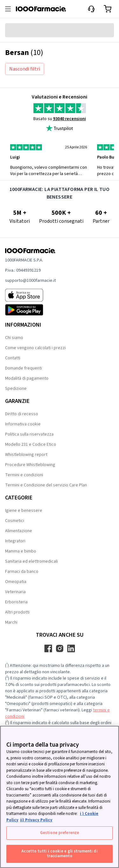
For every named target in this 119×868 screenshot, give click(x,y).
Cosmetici (15, 521)
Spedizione (16, 389)
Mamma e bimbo (21, 551)
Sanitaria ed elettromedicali (31, 561)
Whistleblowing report (26, 455)
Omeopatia (16, 582)
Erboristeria (16, 602)
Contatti (13, 358)
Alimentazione (19, 531)
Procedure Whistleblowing (30, 465)
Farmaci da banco (22, 572)
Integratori (15, 541)
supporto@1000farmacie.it (30, 281)
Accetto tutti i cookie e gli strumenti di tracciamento (59, 854)
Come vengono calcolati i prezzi (35, 348)
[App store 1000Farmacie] (30, 295)
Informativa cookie (23, 424)
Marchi (11, 622)
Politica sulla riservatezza (29, 434)
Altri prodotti (17, 612)
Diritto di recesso (22, 414)
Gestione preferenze (60, 833)
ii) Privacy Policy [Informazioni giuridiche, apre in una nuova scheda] (36, 820)
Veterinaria (15, 592)
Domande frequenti (23, 368)
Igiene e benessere (24, 511)
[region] (60, 797)
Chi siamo (14, 338)
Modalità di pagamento (27, 378)
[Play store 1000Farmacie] (30, 310)
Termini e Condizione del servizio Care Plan (46, 485)
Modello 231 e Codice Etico (31, 444)
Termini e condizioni (24, 475)
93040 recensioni (69, 119)
